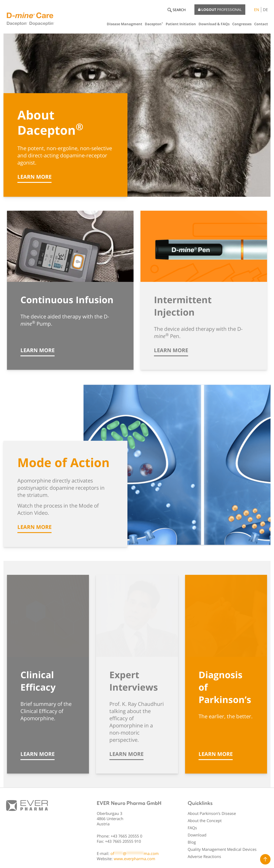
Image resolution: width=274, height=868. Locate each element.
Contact (261, 24)
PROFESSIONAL (220, 10)
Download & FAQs (214, 24)
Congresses (242, 24)
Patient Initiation (181, 24)
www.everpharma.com (134, 859)
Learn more (34, 177)
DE (265, 10)
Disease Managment (124, 24)
